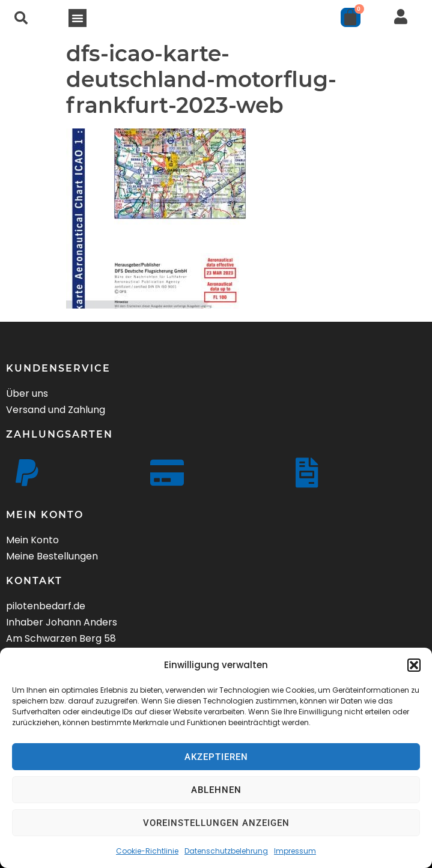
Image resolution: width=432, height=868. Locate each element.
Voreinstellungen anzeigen (216, 823)
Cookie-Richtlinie (147, 851)
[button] (414, 665)
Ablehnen (216, 790)
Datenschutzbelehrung (226, 851)
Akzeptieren (216, 757)
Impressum (295, 851)
